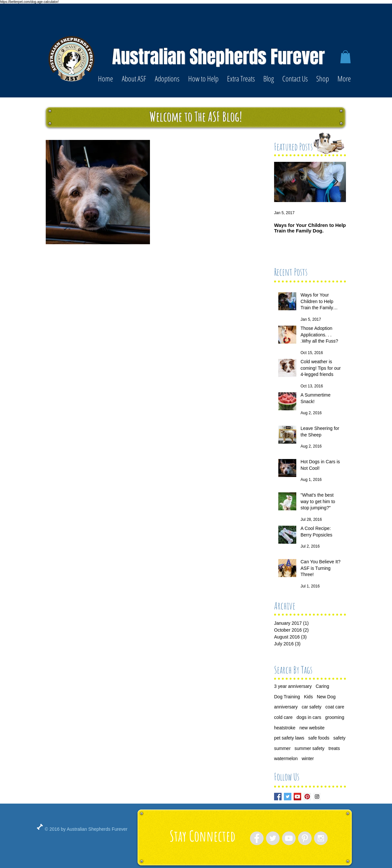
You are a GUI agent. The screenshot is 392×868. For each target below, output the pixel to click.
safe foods (319, 738)
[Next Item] (335, 182)
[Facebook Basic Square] (278, 797)
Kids (308, 697)
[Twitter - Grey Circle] (273, 838)
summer (282, 748)
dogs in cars (309, 717)
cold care (283, 717)
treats (334, 748)
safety (339, 738)
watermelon (286, 758)
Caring (322, 686)
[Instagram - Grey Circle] (321, 838)
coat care (335, 707)
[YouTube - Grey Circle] (289, 838)
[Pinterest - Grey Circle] (305, 838)
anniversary (286, 707)
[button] (345, 57)
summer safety (310, 748)
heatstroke (285, 728)
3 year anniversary (293, 686)
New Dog (326, 697)
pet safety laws (289, 738)
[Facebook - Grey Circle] (257, 838)
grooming (335, 717)
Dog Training (287, 697)
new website (312, 728)
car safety (311, 707)
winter (308, 758)
